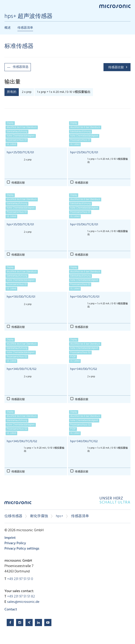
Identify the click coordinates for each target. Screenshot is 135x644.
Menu (7, 6)
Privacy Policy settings (22, 549)
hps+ (60, 516)
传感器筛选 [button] (21, 67)
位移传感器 (13, 516)
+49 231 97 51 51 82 (21, 597)
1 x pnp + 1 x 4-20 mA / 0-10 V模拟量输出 (64, 92)
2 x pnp (27, 92)
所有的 (12, 92)
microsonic (18, 504)
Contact (11, 610)
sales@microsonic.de (23, 602)
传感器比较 (116, 67)
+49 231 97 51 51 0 (20, 579)
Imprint (10, 538)
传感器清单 (25, 28)
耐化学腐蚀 (39, 516)
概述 (8, 28)
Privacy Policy (15, 543)
